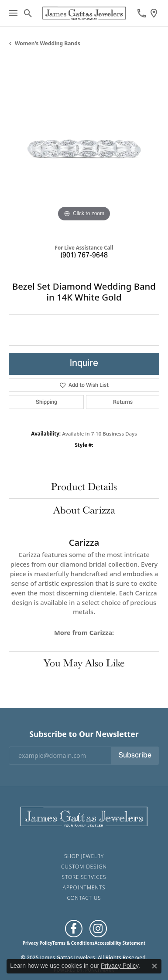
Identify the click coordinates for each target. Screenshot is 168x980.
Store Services (84, 877)
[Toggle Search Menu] (28, 13)
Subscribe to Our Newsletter (84, 734)
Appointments (84, 887)
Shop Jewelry (84, 856)
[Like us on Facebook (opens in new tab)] (74, 929)
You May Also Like (84, 663)
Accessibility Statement (120, 943)
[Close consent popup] (154, 966)
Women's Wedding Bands (48, 43)
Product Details (84, 486)
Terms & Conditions (74, 943)
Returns (123, 402)
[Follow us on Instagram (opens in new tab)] (98, 929)
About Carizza (84, 510)
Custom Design (84, 867)
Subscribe (135, 756)
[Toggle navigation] (13, 13)
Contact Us (84, 898)
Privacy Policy (38, 943)
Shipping (46, 402)
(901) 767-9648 (84, 256)
